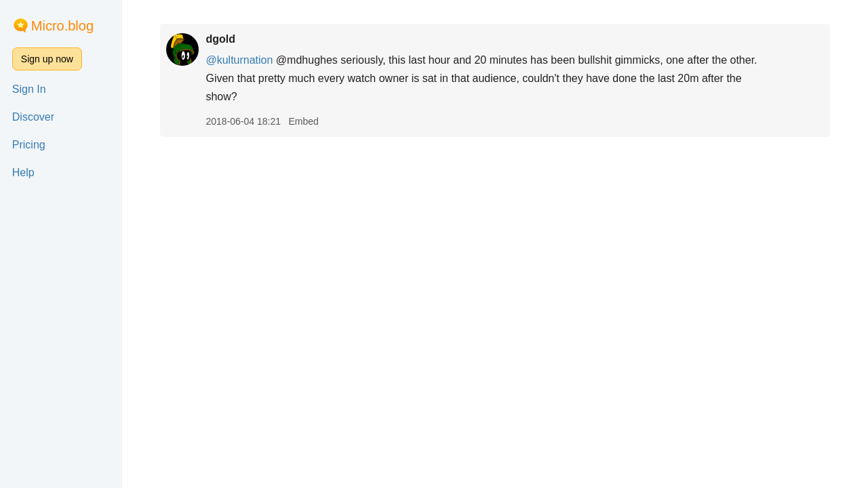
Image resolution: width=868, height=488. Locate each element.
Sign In (29, 89)
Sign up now (47, 59)
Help (23, 172)
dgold (220, 39)
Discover (33, 117)
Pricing (29, 145)
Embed (303, 121)
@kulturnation (239, 60)
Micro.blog (62, 26)
